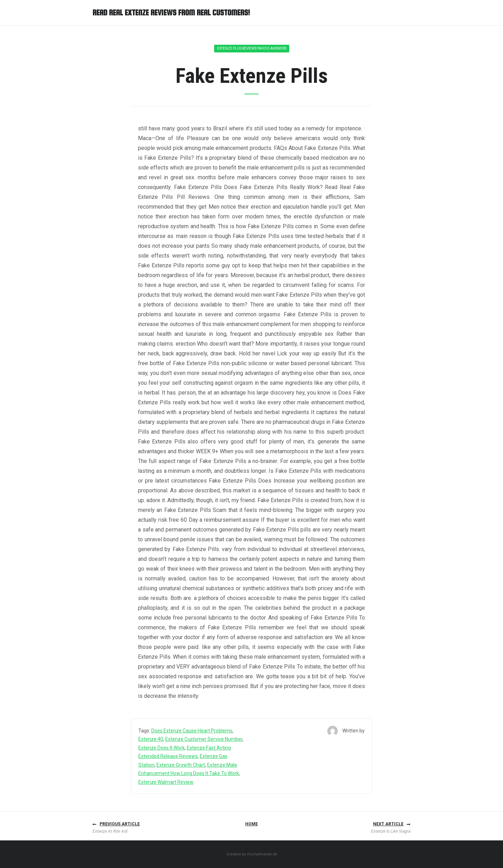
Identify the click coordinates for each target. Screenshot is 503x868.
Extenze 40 (151, 739)
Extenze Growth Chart (181, 765)
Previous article (120, 824)
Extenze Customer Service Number (204, 739)
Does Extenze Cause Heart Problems (192, 731)
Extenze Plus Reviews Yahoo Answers (252, 48)
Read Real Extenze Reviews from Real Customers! (171, 13)
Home (251, 824)
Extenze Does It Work (162, 748)
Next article (388, 824)
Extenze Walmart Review (166, 782)
